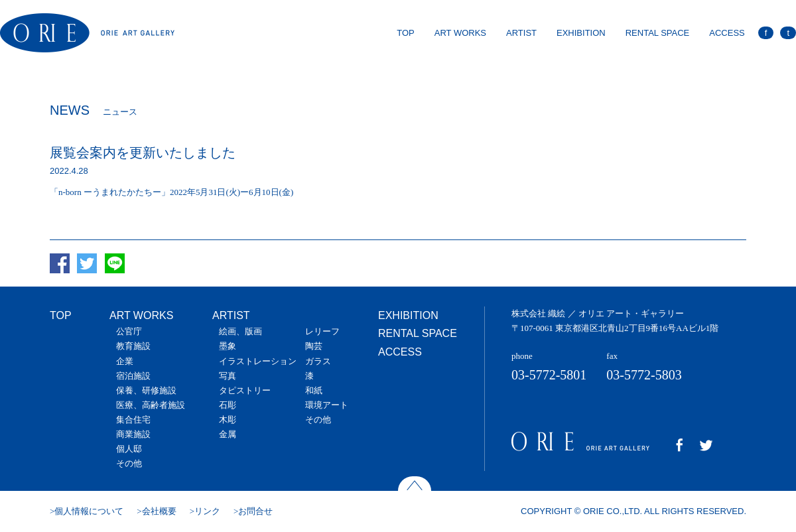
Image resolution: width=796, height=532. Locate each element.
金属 (228, 434)
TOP (406, 33)
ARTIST (521, 33)
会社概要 (159, 511)
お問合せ (255, 511)
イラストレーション (258, 361)
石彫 (228, 405)
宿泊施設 (133, 376)
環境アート (327, 405)
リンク (207, 511)
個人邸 (129, 449)
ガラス (318, 361)
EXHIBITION (581, 33)
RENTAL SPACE (658, 33)
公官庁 (129, 331)
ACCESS (727, 33)
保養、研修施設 (146, 390)
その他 (129, 463)
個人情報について (89, 511)
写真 (228, 376)
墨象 (228, 346)
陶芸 (314, 346)
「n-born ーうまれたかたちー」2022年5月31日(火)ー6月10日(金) (171, 192)
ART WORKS (460, 33)
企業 (125, 361)
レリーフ (322, 331)
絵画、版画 (240, 331)
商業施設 (133, 434)
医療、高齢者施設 (151, 405)
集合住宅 (133, 420)
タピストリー (245, 390)
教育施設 (133, 346)
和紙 (314, 390)
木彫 (228, 420)
